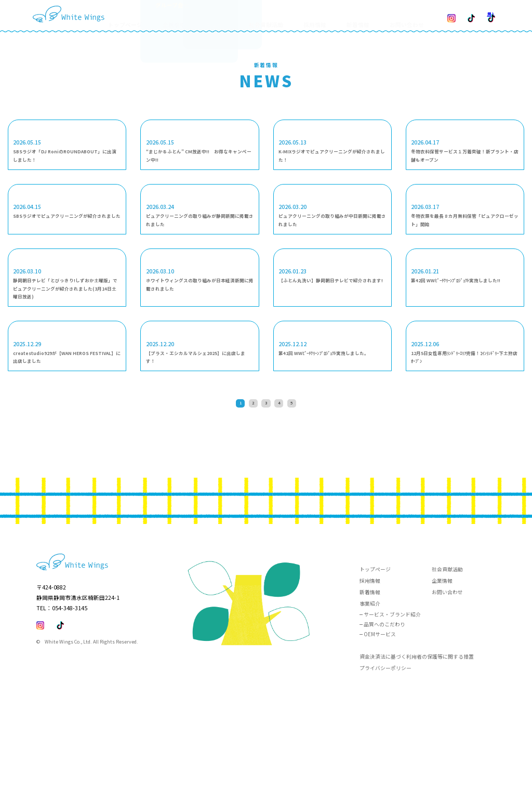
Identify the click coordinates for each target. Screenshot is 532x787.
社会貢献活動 (276, 16)
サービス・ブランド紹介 (392, 703)
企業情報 (442, 670)
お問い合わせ (395, 16)
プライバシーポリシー (385, 757)
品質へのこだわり (384, 713)
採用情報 (317, 16)
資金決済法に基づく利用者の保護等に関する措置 (417, 746)
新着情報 (353, 16)
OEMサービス (380, 723)
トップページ (157, 16)
